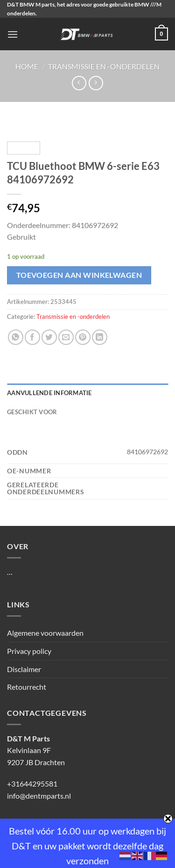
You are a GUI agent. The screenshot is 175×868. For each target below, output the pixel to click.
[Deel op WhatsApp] (16, 337)
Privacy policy (29, 651)
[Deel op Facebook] (32, 337)
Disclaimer (24, 669)
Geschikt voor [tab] (32, 412)
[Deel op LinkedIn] (100, 337)
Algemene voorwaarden (45, 633)
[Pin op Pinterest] (83, 337)
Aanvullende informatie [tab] (49, 393)
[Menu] (13, 34)
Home (27, 66)
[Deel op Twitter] (49, 337)
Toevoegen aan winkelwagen (79, 275)
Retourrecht (27, 687)
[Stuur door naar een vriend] (66, 337)
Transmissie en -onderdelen (104, 66)
